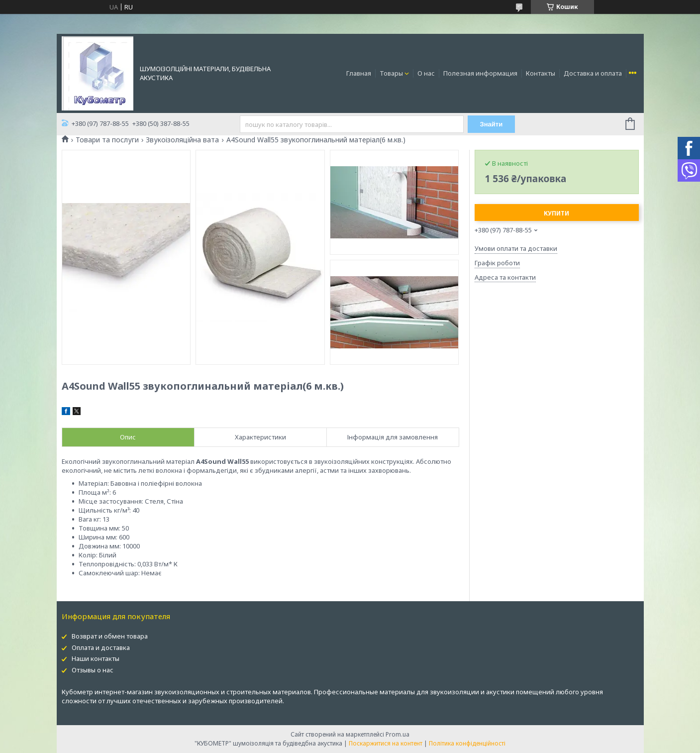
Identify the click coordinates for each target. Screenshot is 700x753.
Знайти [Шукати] (491, 124)
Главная (359, 73)
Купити (556, 213)
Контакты (541, 73)
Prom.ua (398, 734)
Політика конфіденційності (467, 743)
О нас (426, 73)
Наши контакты (96, 658)
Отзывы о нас (93, 670)
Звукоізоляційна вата (182, 140)
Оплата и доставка (101, 647)
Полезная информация (480, 73)
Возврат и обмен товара (110, 636)
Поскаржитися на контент (386, 743)
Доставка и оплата (593, 73)
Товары (391, 73)
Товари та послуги (107, 140)
